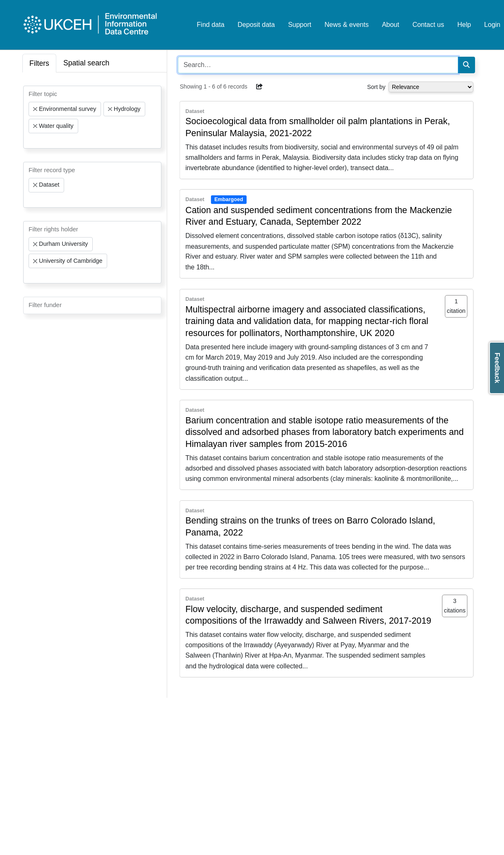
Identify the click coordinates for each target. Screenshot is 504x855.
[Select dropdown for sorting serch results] (431, 87)
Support (300, 25)
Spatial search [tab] (86, 63)
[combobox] (92, 117)
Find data (211, 25)
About (391, 25)
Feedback (497, 368)
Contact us (428, 25)
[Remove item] (35, 109)
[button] (259, 86)
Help (464, 25)
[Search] (466, 65)
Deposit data (256, 25)
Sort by (376, 87)
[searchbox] (31, 141)
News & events (347, 25)
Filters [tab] (39, 63)
